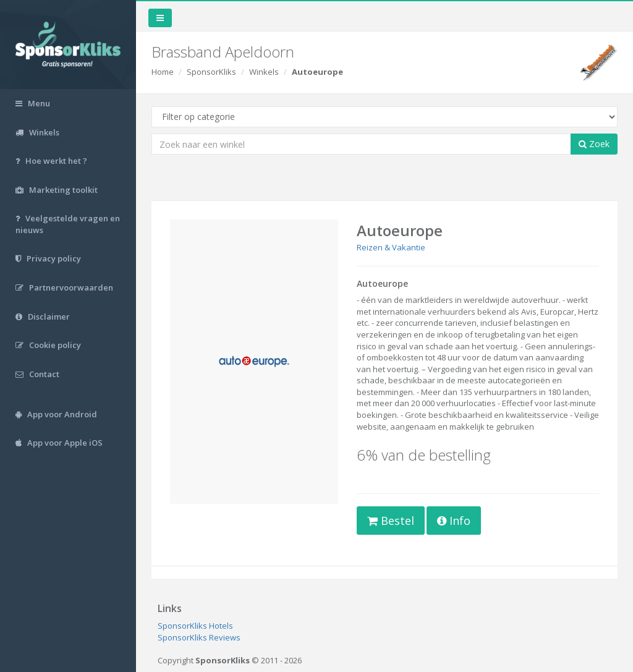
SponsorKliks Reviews (199, 637)
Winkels (264, 72)
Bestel (391, 521)
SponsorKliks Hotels (195, 626)
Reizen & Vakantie (391, 247)
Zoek (594, 144)
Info (454, 521)
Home (163, 72)
